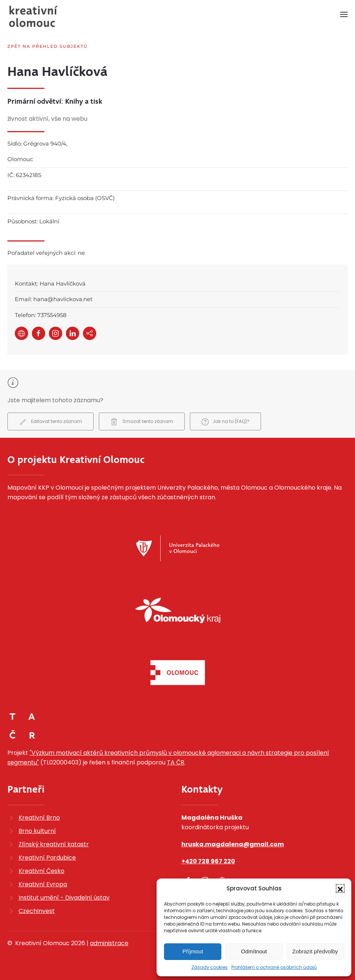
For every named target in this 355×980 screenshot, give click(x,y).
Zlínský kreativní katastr (54, 844)
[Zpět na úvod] (33, 16)
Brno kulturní (37, 831)
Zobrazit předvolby (315, 951)
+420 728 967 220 (208, 861)
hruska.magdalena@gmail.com (233, 844)
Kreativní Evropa (43, 884)
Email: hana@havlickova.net (54, 299)
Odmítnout (254, 951)
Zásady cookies (210, 967)
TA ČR (176, 762)
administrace (109, 943)
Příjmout (193, 951)
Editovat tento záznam (51, 422)
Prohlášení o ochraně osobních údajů (274, 967)
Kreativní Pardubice (47, 858)
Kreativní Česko (41, 871)
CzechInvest (37, 911)
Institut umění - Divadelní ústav (64, 898)
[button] (340, 889)
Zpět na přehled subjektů (48, 46)
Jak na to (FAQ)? (225, 422)
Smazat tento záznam (142, 422)
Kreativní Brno (39, 818)
